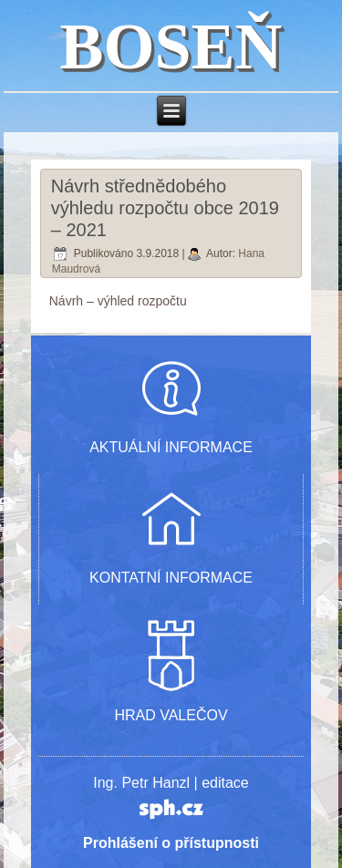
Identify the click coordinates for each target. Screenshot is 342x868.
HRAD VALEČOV (171, 715)
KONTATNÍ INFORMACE (171, 578)
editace (225, 783)
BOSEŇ (171, 46)
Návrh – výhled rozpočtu (118, 301)
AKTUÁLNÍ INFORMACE (171, 447)
